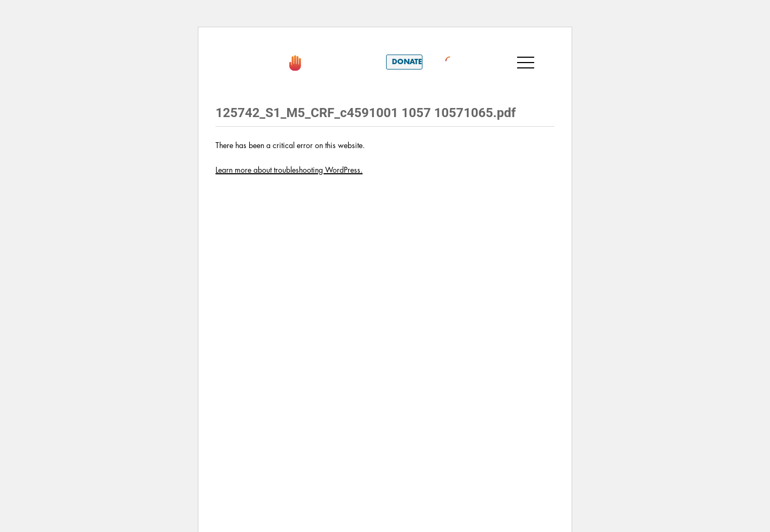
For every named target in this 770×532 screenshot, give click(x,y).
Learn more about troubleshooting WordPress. (289, 170)
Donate (407, 62)
